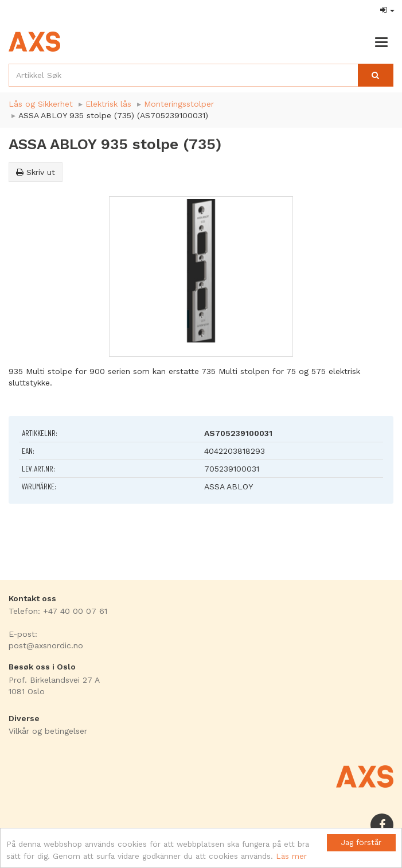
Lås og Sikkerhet (41, 104)
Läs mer (291, 856)
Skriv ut (36, 172)
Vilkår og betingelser (48, 731)
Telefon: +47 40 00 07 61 (58, 611)
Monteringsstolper (179, 104)
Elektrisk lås (108, 104)
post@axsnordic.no (46, 645)
